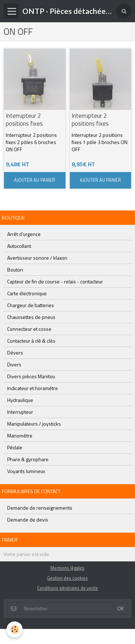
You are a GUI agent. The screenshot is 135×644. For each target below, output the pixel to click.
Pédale (15, 447)
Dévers (15, 353)
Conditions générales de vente (67, 588)
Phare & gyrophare (28, 459)
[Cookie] (15, 629)
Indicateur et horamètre (33, 388)
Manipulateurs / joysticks (34, 424)
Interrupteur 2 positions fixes (24, 120)
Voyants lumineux (26, 471)
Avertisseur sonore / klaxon (37, 258)
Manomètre (20, 435)
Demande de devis (28, 520)
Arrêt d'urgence (24, 234)
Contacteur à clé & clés (31, 341)
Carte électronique (27, 293)
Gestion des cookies (67, 578)
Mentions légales (67, 568)
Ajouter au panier (35, 180)
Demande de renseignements (40, 508)
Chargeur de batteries (31, 305)
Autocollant (19, 246)
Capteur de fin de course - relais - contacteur (55, 281)
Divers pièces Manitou (31, 376)
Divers (14, 364)
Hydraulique (20, 400)
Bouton (15, 270)
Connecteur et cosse (29, 329)
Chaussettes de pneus (31, 317)
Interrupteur (20, 412)
